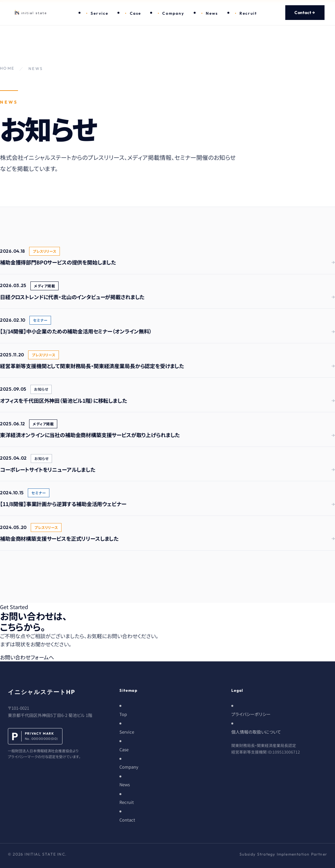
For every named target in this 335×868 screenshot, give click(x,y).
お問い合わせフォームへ (27, 657)
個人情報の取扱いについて (256, 732)
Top (123, 714)
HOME (7, 68)
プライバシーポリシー (251, 714)
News (212, 13)
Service (99, 13)
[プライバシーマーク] (44, 744)
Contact (127, 820)
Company (173, 13)
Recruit (248, 13)
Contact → (305, 12)
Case (136, 13)
